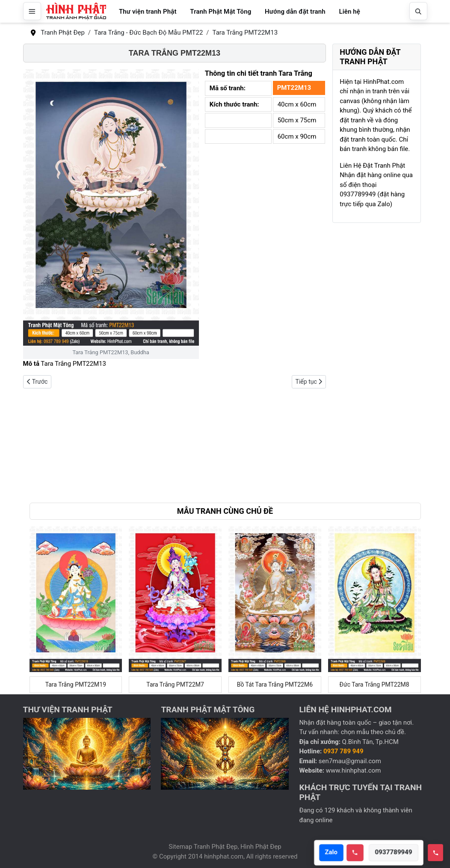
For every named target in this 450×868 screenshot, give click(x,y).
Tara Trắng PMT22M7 (175, 684)
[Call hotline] (356, 853)
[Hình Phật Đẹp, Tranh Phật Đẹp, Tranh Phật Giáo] (76, 11)
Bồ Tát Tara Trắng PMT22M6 (275, 684)
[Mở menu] (32, 11)
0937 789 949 (343, 751)
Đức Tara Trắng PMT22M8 (375, 684)
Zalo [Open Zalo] (332, 853)
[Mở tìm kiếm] (418, 11)
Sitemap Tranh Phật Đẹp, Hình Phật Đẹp (225, 847)
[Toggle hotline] (435, 853)
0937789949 (395, 853)
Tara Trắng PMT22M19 (76, 684)
